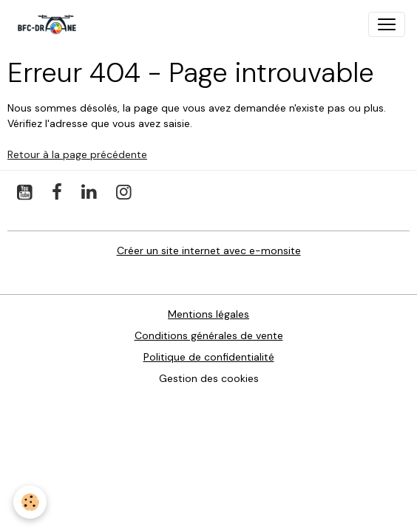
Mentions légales (208, 314)
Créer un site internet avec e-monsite (209, 250)
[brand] (50, 24)
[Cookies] (30, 502)
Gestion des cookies (209, 378)
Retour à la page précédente (77, 154)
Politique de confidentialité (209, 357)
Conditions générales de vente (209, 335)
